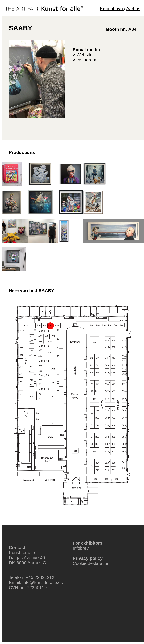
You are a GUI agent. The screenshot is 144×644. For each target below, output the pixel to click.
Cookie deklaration (91, 563)
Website (85, 55)
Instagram (86, 60)
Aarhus (133, 9)
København (112, 9)
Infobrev (81, 548)
